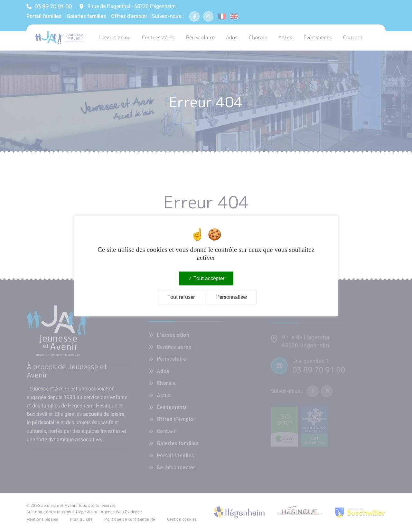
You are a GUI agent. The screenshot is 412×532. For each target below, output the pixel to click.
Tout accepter (206, 278)
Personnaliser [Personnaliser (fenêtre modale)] (232, 297)
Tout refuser (181, 297)
